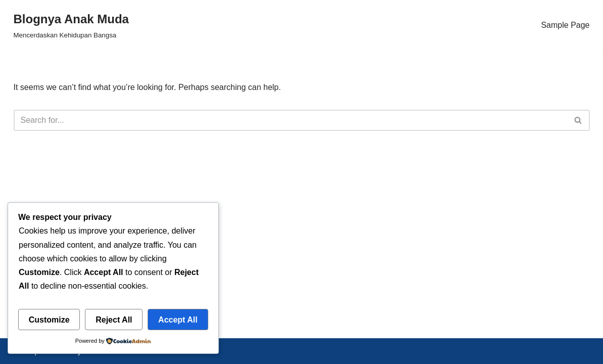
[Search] (290, 120)
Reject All (114, 320)
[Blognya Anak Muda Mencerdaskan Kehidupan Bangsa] (71, 25)
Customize (49, 320)
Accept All (178, 320)
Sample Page (565, 25)
